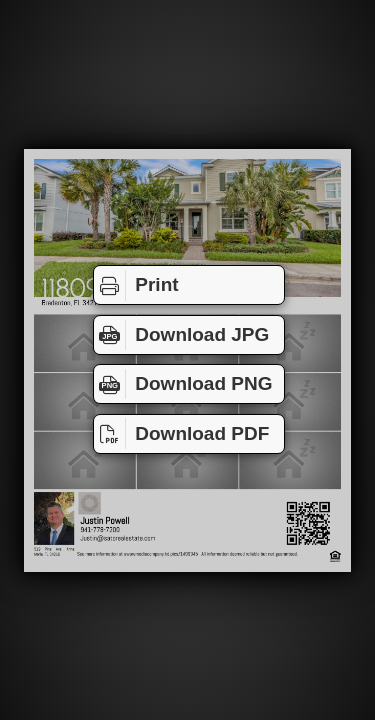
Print (136, 285)
